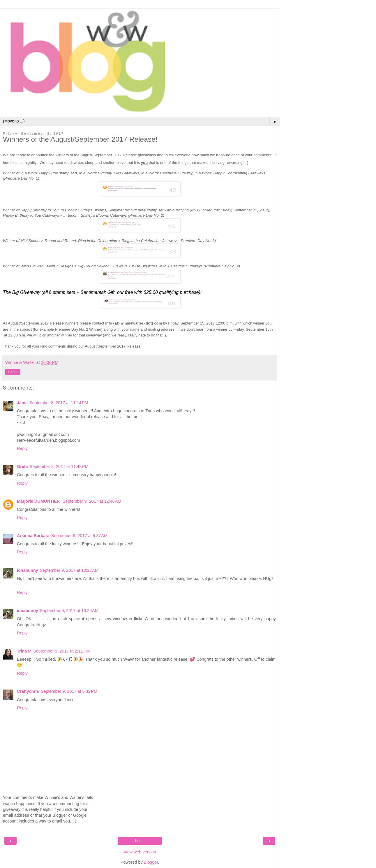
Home (140, 841)
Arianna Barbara (33, 536)
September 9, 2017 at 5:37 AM (79, 536)
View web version (140, 852)
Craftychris (28, 691)
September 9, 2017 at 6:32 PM (69, 691)
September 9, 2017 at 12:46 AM (92, 501)
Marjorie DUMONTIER (39, 501)
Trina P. (24, 651)
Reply (22, 448)
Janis (22, 403)
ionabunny (28, 570)
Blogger (151, 862)
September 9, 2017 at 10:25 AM (69, 611)
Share (13, 372)
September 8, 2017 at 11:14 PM (59, 403)
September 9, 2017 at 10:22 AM (69, 570)
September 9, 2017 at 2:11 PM (61, 651)
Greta (22, 467)
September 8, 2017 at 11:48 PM (59, 467)
